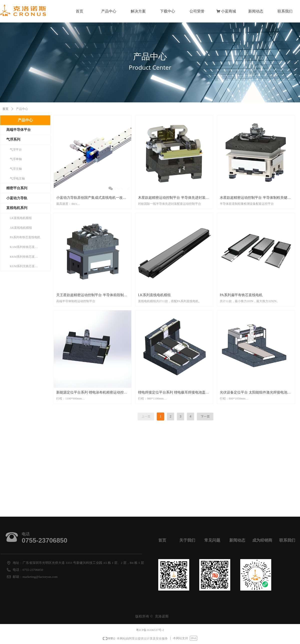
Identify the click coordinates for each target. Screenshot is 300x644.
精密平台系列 (17, 188)
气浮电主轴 (17, 179)
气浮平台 (16, 150)
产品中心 (25, 120)
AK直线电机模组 (21, 228)
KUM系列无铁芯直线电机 (27, 266)
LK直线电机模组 (21, 218)
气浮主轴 (16, 169)
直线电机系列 (17, 208)
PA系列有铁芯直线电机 (25, 237)
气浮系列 (13, 139)
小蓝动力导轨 (17, 198)
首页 (5, 109)
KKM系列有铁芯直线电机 (27, 257)
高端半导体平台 (18, 130)
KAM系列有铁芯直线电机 (27, 247)
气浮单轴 (16, 159)
